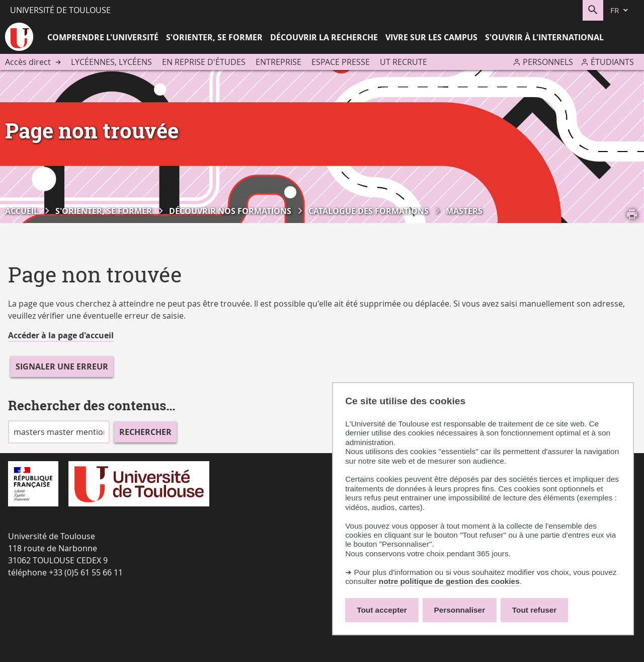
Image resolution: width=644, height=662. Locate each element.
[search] (59, 432)
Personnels (548, 62)
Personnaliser (460, 610)
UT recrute (404, 62)
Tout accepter (382, 610)
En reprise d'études (204, 62)
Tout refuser (534, 610)
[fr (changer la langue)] (620, 10)
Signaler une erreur (62, 366)
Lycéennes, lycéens (111, 62)
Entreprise (278, 62)
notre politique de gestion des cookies (449, 581)
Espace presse (341, 62)
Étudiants (612, 62)
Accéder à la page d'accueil (61, 335)
